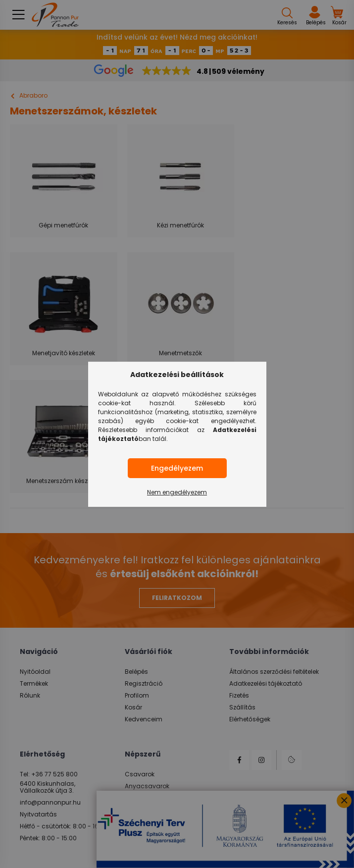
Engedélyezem (177, 468)
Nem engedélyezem (177, 492)
